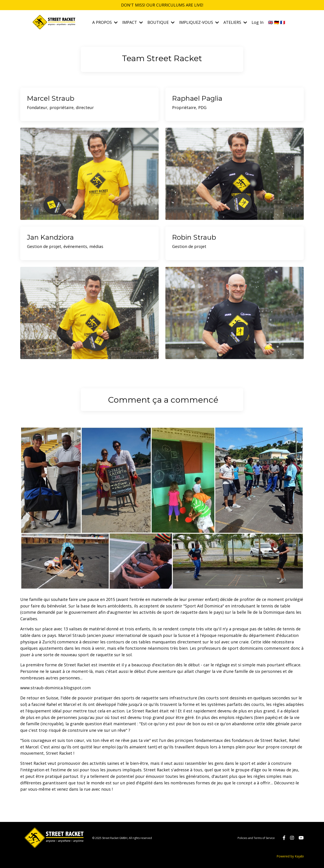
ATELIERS (235, 22)
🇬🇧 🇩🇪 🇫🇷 (277, 22)
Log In (258, 22)
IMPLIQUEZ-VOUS (199, 22)
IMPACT (133, 22)
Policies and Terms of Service (256, 838)
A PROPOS (105, 22)
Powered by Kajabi (290, 856)
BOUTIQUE (161, 22)
